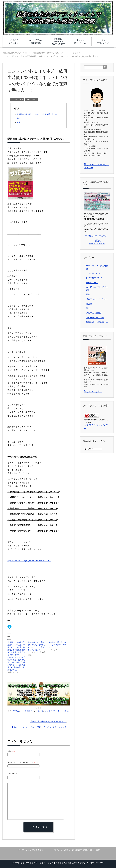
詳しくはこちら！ (93, 391)
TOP (33, 53)
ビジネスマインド (94, 278)
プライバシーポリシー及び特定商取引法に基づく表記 (76, 850)
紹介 (88, 308)
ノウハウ (39, 711)
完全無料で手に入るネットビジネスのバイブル (57, 645)
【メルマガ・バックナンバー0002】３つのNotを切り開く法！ (39, 727)
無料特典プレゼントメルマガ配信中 (58, 41)
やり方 (16, 711)
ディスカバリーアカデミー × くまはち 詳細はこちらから (97, 240)
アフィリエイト (17, 99)
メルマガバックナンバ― (97, 299)
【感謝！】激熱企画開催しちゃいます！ (48, 722)
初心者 (47, 711)
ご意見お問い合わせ (103, 41)
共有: (19, 118)
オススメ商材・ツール (80, 41)
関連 (18, 122)
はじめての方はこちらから (13, 41)
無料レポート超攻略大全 (97, 322)
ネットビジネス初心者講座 (36, 41)
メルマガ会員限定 (94, 313)
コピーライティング (95, 318)
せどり (89, 304)
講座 (67, 711)
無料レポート (31, 99)
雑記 (88, 294)
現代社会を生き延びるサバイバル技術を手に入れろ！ (38, 114)
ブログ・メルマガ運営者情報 (31, 850)
